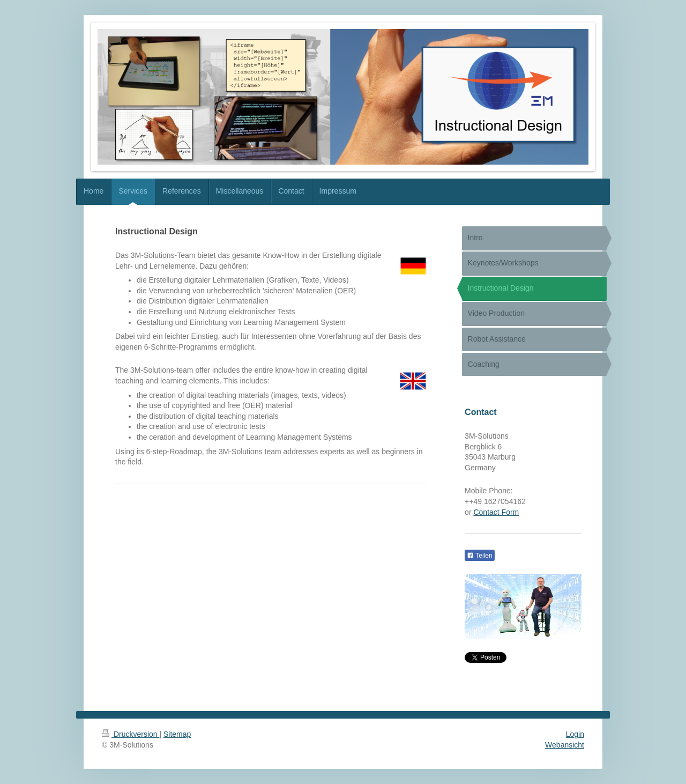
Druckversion (131, 734)
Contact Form (496, 512)
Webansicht (565, 745)
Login (575, 734)
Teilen (479, 556)
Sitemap (177, 734)
